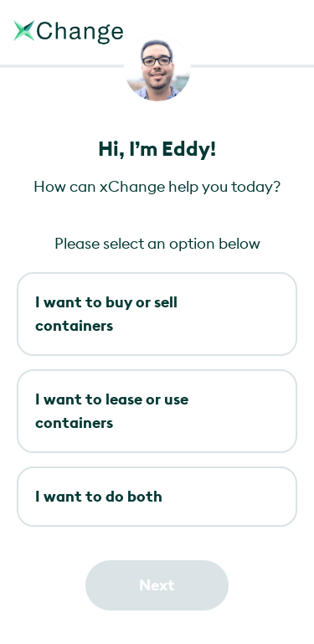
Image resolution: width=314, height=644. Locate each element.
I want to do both (99, 496)
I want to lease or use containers (112, 411)
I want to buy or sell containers (106, 314)
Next (157, 585)
